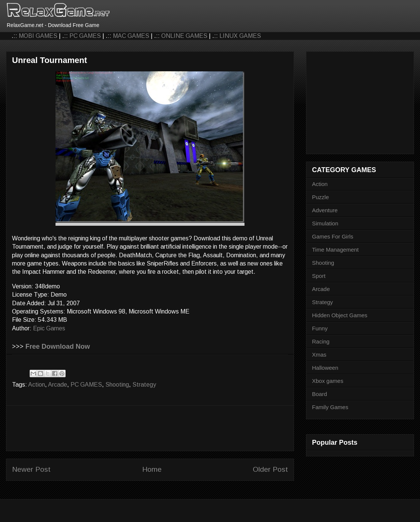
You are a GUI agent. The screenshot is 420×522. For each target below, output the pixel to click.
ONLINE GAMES (184, 36)
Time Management (335, 250)
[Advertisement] (150, 428)
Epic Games (49, 328)
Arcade (58, 385)
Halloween (325, 368)
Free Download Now (58, 346)
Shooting (117, 385)
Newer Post (31, 469)
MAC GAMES (131, 36)
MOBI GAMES (38, 36)
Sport (319, 276)
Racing (321, 341)
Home (152, 469)
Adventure (325, 210)
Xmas (319, 355)
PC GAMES (85, 36)
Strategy (144, 385)
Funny (320, 328)
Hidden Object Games (340, 315)
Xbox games (328, 381)
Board (319, 394)
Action (37, 385)
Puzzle (320, 197)
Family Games (330, 407)
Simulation (325, 223)
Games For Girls (333, 236)
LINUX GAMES (240, 36)
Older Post (270, 469)
